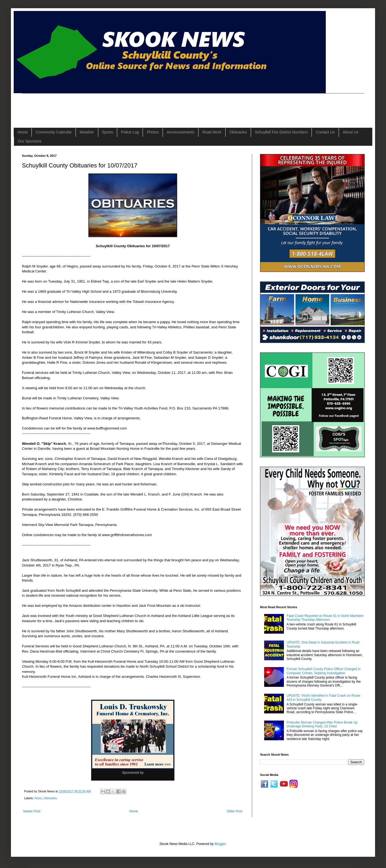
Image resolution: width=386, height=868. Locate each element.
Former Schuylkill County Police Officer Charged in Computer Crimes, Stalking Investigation (324, 671)
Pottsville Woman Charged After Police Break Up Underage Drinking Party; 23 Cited (322, 724)
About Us (351, 132)
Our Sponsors (30, 141)
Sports (108, 132)
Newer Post (32, 811)
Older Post (234, 811)
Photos (153, 132)
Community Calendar (54, 132)
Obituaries (238, 132)
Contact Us (325, 132)
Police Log (130, 132)
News (38, 798)
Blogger (220, 844)
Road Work (212, 132)
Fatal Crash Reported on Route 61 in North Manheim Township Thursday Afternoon (325, 618)
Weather (87, 132)
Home (23, 132)
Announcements (181, 132)
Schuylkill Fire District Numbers (281, 132)
